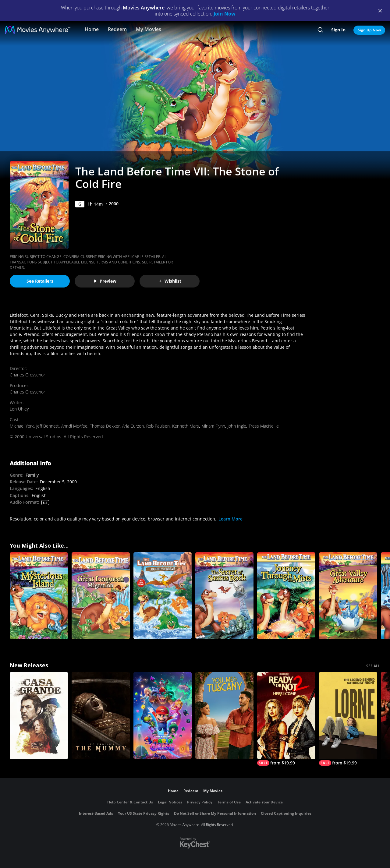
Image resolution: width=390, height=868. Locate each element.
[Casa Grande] (39, 716)
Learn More (230, 519)
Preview (105, 281)
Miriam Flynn (213, 426)
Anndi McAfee (74, 426)
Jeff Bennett (48, 426)
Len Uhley (19, 409)
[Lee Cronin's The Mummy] (101, 716)
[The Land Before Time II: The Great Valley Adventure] (348, 596)
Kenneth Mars (186, 426)
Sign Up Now (369, 30)
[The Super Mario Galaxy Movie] (163, 716)
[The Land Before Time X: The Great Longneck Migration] (101, 596)
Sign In (338, 30)
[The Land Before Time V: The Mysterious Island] (39, 596)
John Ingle (237, 426)
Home (92, 29)
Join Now (225, 14)
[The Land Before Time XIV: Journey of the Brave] (163, 596)
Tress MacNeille (264, 426)
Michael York (22, 426)
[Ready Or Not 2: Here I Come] (286, 719)
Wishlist (170, 281)
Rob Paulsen (158, 426)
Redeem (117, 29)
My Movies (149, 29)
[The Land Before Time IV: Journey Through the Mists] (286, 596)
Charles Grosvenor (27, 375)
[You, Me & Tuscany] (224, 716)
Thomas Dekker (105, 426)
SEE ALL (373, 666)
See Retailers (40, 281)
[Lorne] (348, 719)
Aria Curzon (133, 426)
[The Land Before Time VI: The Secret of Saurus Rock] (224, 596)
